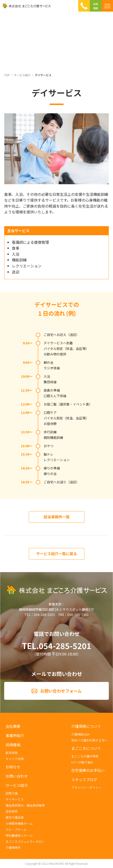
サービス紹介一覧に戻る (57, 554)
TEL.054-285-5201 (57, 646)
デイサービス (43, 75)
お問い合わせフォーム (61, 691)
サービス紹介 (22, 75)
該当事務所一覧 (57, 517)
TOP (7, 75)
